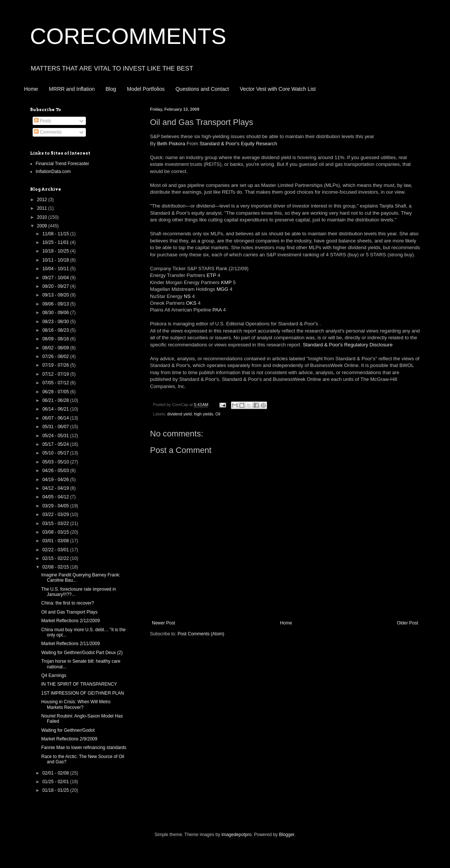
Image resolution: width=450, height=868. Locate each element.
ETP (211, 275)
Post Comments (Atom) (201, 634)
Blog (111, 89)
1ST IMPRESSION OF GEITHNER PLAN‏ (83, 693)
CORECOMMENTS (128, 36)
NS (187, 296)
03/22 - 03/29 (56, 514)
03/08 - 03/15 (56, 532)
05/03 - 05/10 (56, 462)
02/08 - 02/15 (56, 567)
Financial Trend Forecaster (62, 164)
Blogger (287, 835)
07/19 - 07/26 (56, 365)
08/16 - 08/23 (56, 330)
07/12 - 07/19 (56, 374)
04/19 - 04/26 (56, 480)
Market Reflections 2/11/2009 (70, 644)
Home (31, 89)
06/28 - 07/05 (56, 392)
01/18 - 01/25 (56, 790)
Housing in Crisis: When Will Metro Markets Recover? (76, 704)
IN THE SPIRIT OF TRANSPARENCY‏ (79, 684)
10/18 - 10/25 (56, 251)
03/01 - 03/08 (56, 541)
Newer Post (163, 623)
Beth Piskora (171, 144)
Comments (48, 132)
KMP (226, 282)
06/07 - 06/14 (56, 418)
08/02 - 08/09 (56, 348)
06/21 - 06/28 (56, 400)
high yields (203, 414)
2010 (43, 217)
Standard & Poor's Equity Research (238, 144)
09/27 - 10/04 (56, 278)
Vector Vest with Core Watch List (278, 89)
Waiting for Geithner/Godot (68, 730)
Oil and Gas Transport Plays (69, 612)
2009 (43, 226)
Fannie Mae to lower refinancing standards (84, 748)
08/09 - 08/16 (56, 339)
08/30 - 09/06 (56, 313)
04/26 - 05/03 (56, 471)
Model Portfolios (146, 89)
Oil (218, 414)
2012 (43, 200)
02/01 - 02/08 (56, 773)
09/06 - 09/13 (56, 304)
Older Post (407, 623)
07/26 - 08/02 (56, 357)
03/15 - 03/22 (56, 524)
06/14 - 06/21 (56, 409)
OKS (191, 303)
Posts (43, 121)
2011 (43, 208)
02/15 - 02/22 (56, 558)
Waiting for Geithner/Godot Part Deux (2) (82, 653)
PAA (217, 310)
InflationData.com (53, 171)
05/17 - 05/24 (56, 444)
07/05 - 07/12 (56, 383)
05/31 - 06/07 (56, 427)
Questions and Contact (202, 89)
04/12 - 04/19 (56, 488)
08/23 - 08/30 (56, 322)
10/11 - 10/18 (56, 260)
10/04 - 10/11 (56, 269)
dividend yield (179, 414)
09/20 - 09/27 (56, 286)
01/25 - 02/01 (56, 782)
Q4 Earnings (54, 675)
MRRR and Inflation (72, 89)
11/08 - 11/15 (56, 234)
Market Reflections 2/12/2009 (70, 621)
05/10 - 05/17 (56, 453)
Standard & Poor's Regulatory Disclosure (348, 345)
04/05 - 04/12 (56, 497)
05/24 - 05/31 (56, 436)
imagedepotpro (237, 835)
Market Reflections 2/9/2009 (69, 739)
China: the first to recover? (68, 603)
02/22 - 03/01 (56, 550)
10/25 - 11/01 (56, 242)
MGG (222, 289)
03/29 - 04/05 (56, 506)
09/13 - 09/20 (56, 295)
